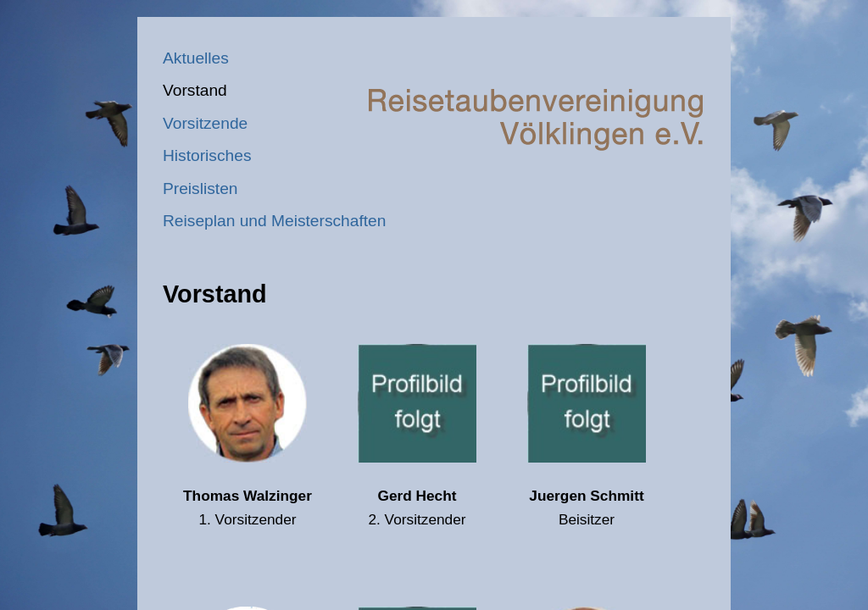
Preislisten (200, 189)
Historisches (207, 155)
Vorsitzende (205, 123)
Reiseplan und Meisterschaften (274, 221)
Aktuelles (196, 58)
